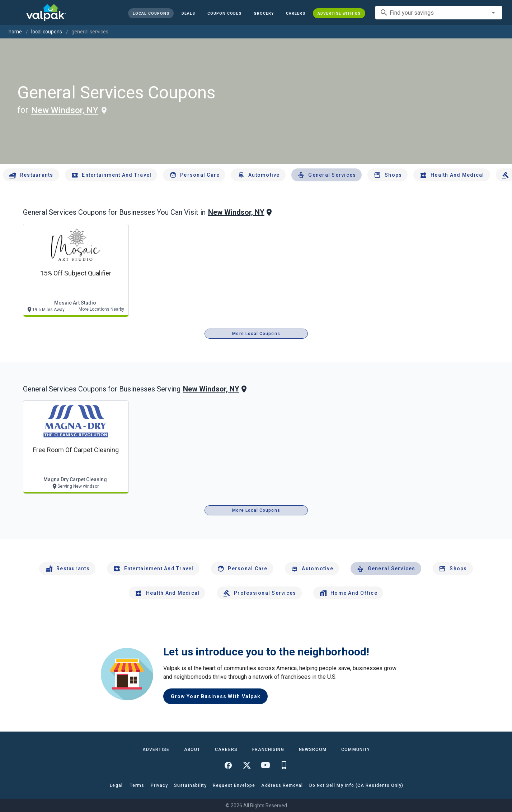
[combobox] (439, 13)
